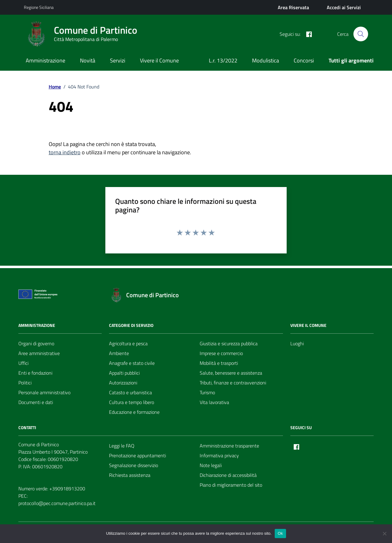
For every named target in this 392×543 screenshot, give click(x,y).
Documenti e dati (36, 402)
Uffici (23, 363)
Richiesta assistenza (130, 475)
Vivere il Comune (159, 60)
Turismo (207, 392)
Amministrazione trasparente (229, 446)
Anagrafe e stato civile (132, 363)
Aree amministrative (39, 353)
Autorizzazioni (123, 383)
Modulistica (266, 60)
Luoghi (297, 343)
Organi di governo (36, 343)
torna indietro (65, 152)
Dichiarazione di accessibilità (228, 475)
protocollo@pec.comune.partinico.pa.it (57, 503)
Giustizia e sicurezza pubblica (229, 343)
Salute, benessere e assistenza (231, 373)
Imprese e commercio (221, 353)
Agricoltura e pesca (128, 343)
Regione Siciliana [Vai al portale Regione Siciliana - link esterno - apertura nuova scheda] (39, 7)
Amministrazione (45, 60)
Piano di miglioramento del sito (231, 485)
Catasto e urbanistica (130, 392)
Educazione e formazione (134, 412)
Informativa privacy (219, 455)
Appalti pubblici (124, 373)
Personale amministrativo (44, 392)
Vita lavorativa (214, 402)
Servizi (118, 60)
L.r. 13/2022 (223, 60)
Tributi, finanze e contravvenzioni (233, 383)
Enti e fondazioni (35, 373)
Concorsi (304, 60)
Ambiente (119, 353)
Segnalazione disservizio (134, 465)
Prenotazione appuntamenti (138, 455)
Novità (88, 60)
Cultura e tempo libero (132, 402)
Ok (280, 533)
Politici (25, 383)
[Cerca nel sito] (361, 34)
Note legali (211, 465)
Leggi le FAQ (122, 446)
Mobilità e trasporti (219, 363)
